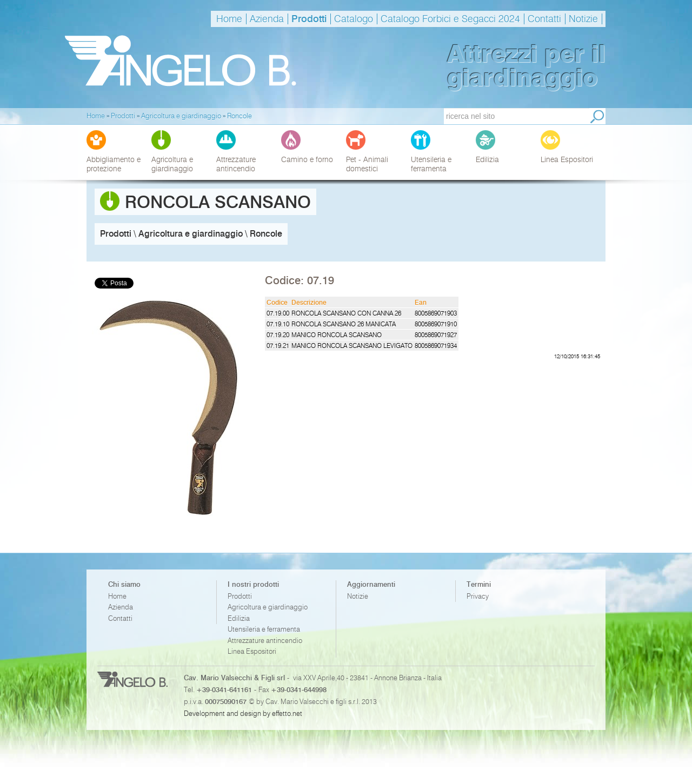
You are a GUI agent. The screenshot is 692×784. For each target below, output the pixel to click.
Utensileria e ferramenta (264, 629)
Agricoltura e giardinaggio (268, 607)
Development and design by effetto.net (243, 713)
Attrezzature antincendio (265, 641)
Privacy (478, 596)
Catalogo (354, 19)
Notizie (583, 19)
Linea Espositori (252, 651)
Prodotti (309, 19)
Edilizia (239, 618)
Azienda (267, 19)
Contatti (544, 19)
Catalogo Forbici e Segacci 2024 (450, 19)
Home (229, 19)
